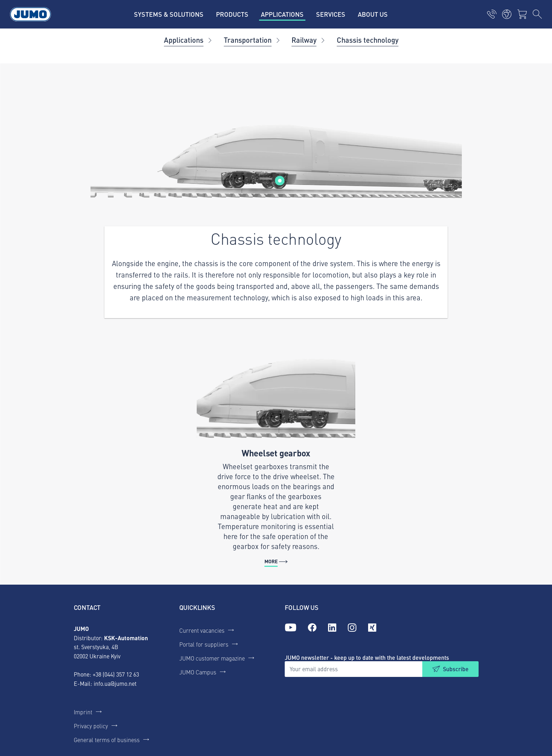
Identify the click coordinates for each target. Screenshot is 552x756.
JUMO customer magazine (212, 658)
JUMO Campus (198, 672)
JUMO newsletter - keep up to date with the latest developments (367, 657)
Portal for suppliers (204, 644)
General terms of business (107, 740)
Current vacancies (202, 630)
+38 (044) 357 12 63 (116, 674)
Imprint (83, 712)
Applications (184, 40)
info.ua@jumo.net (115, 683)
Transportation (248, 40)
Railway (304, 40)
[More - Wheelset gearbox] (276, 460)
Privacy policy (91, 726)
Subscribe (456, 669)
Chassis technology (368, 40)
